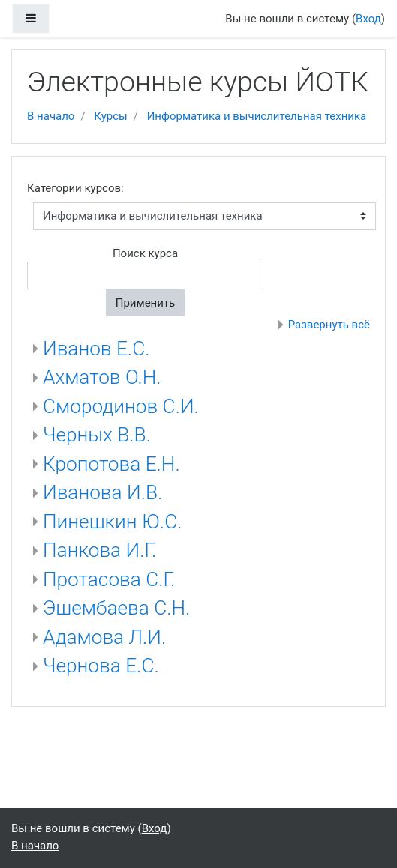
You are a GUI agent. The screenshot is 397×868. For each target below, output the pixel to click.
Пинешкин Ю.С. (112, 522)
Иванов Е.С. (96, 349)
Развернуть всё (329, 325)
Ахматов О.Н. (102, 377)
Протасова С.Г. (109, 579)
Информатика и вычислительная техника (257, 116)
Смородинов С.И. (121, 406)
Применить (146, 303)
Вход (368, 19)
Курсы (110, 116)
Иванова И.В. (102, 492)
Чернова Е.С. (101, 666)
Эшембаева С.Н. (116, 608)
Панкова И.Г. (99, 550)
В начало (51, 116)
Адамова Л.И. (104, 637)
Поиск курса (145, 253)
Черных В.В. (97, 435)
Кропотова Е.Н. (111, 464)
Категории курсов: (75, 188)
